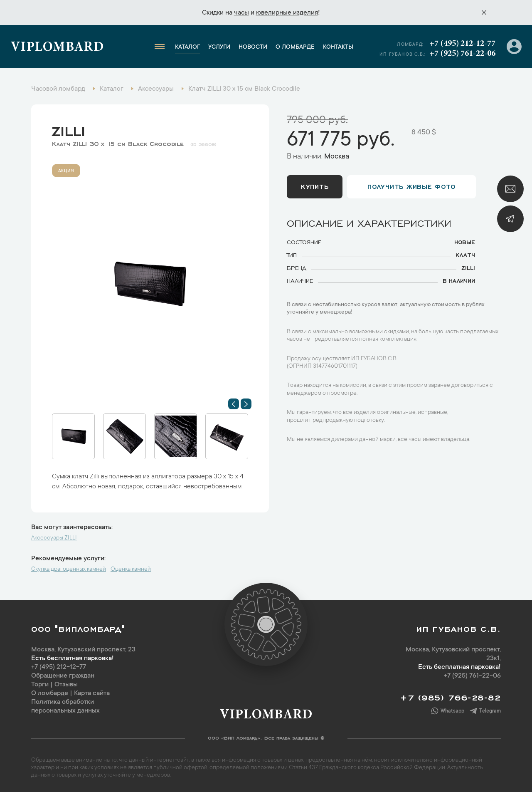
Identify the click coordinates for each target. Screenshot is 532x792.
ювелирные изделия (287, 13)
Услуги (219, 47)
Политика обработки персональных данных (65, 707)
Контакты (338, 47)
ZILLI (69, 129)
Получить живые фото (411, 186)
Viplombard (57, 48)
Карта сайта (92, 693)
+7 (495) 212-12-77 (462, 44)
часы (241, 13)
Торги (40, 685)
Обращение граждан (63, 676)
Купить (315, 186)
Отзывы (66, 685)
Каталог (187, 47)
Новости (253, 47)
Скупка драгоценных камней (69, 569)
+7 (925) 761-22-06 (462, 54)
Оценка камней (131, 569)
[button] (234, 404)
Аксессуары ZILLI (54, 538)
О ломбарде (295, 47)
